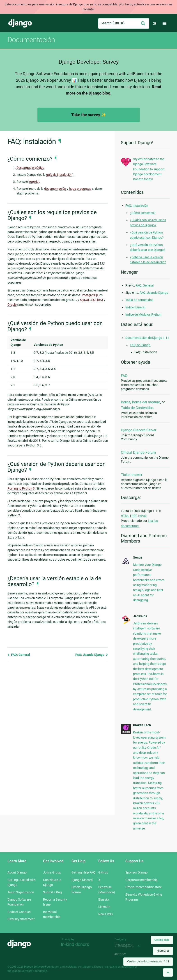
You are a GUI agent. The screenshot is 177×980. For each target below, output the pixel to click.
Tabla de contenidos (139, 300)
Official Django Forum (138, 452)
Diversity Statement (21, 919)
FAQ (124, 376)
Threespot (125, 946)
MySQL (85, 300)
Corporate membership (141, 880)
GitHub (103, 872)
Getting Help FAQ (83, 872)
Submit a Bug (52, 892)
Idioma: (163, 951)
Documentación (31, 40)
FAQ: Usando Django (92, 655)
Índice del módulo (146, 402)
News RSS (105, 914)
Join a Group (52, 872)
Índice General (135, 307)
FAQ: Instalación (137, 206)
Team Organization (21, 892)
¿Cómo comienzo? (143, 213)
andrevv (125, 954)
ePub (143, 516)
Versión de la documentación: (148, 962)
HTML (125, 516)
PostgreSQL (90, 295)
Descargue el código (30, 168)
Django (20, 23)
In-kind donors (75, 944)
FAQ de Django (140, 345)
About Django (17, 872)
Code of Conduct (19, 912)
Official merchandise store (144, 887)
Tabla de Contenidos (137, 408)
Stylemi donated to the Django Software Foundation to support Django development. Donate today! (149, 169)
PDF (134, 516)
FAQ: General (19, 655)
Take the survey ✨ (89, 115)
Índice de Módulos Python (143, 314)
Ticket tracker (132, 475)
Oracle (12, 305)
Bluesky (104, 899)
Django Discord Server (139, 430)
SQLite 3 (97, 300)
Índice (126, 402)
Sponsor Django (137, 872)
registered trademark (121, 967)
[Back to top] (168, 972)
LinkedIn (104, 907)
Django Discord (82, 880)
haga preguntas (80, 189)
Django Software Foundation (42, 967)
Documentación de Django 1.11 (147, 338)
